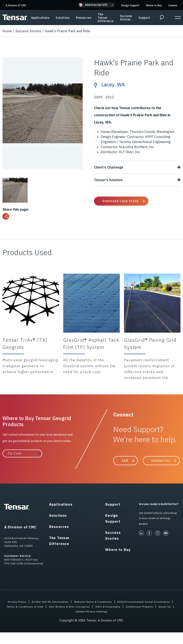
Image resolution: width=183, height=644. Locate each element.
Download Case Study (121, 201)
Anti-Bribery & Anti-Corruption (144, 607)
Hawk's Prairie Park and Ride (67, 31)
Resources (84, 18)
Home (7, 31)
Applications (40, 18)
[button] (96, 5)
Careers (173, 5)
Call (125, 460)
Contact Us (161, 460)
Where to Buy (154, 5)
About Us (106, 611)
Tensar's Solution (137, 180)
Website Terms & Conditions (125, 602)
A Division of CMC (16, 5)
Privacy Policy (41, 602)
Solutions (63, 18)
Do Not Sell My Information (78, 602)
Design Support (130, 5)
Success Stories (126, 18)
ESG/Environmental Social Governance (40, 607)
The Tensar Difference (106, 18)
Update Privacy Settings (137, 611)
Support (144, 18)
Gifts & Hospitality (42, 611)
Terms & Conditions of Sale (95, 607)
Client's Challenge (137, 167)
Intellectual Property (78, 611)
